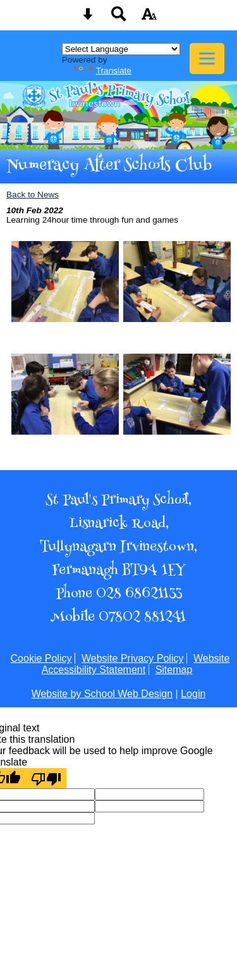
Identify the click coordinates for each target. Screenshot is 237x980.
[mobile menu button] (207, 59)
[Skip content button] (88, 18)
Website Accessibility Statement (136, 664)
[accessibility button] (149, 18)
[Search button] (119, 18)
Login (193, 694)
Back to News (33, 195)
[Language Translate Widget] (121, 49)
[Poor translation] (46, 778)
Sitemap (174, 670)
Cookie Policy (41, 658)
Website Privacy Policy (133, 658)
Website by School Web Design (102, 694)
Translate (100, 71)
